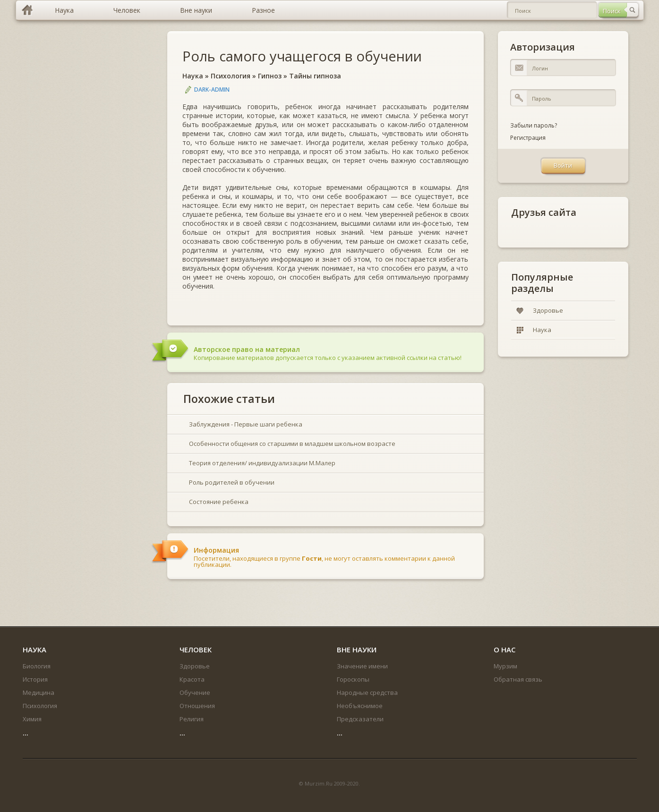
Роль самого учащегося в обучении (302, 56)
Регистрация (528, 138)
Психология (231, 76)
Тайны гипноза (315, 76)
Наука (193, 76)
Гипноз (270, 76)
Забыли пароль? (534, 125)
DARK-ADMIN (212, 90)
